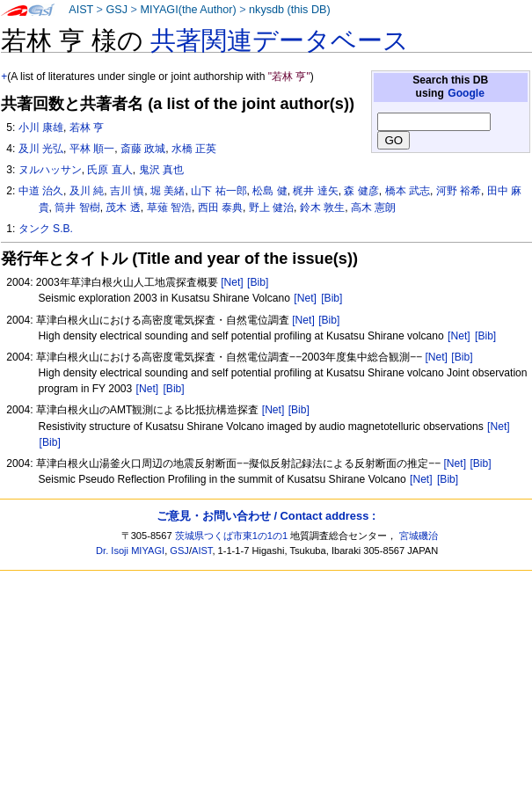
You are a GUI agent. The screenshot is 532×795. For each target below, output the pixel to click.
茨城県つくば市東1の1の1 (232, 536)
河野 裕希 (459, 191)
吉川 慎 (127, 191)
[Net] (232, 282)
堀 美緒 (168, 191)
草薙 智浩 (169, 208)
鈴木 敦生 (322, 208)
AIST (81, 10)
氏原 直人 (109, 170)
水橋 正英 (194, 149)
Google (466, 93)
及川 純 (87, 191)
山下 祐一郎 (219, 191)
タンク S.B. (46, 229)
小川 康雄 (41, 128)
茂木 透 (123, 208)
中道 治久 (41, 191)
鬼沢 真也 (161, 170)
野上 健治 (271, 208)
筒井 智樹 (77, 208)
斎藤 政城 (143, 149)
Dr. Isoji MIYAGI (130, 551)
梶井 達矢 (315, 191)
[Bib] (258, 282)
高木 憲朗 (373, 208)
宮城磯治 (419, 536)
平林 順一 (92, 149)
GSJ (117, 10)
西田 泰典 (220, 208)
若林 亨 (87, 128)
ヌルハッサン (50, 170)
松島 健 (270, 191)
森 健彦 (361, 191)
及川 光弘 (41, 149)
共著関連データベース (280, 40)
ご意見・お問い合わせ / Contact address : (266, 516)
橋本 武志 (408, 191)
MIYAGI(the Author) (188, 10)
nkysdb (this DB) (290, 10)
